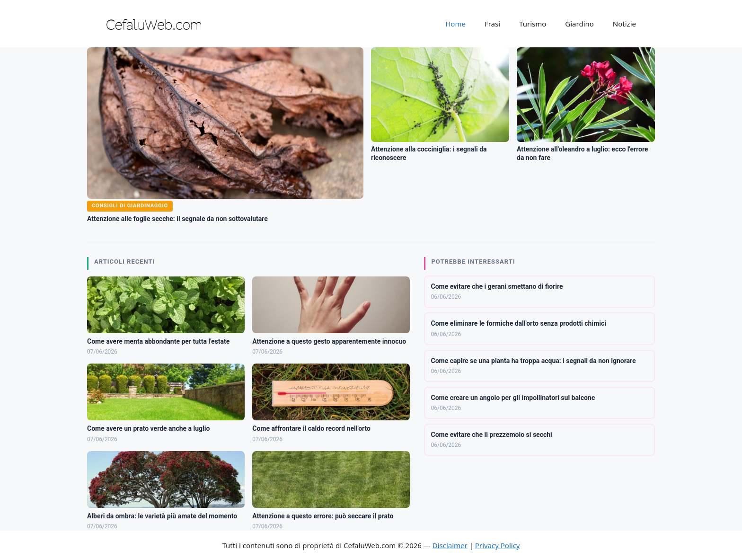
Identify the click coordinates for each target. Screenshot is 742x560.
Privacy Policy (498, 545)
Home (455, 24)
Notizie (624, 24)
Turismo (533, 24)
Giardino (579, 24)
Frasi (492, 24)
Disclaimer (450, 545)
